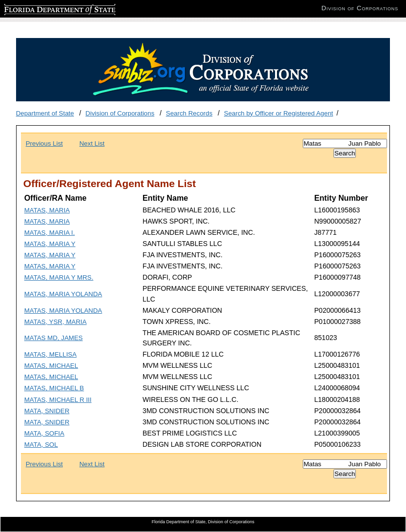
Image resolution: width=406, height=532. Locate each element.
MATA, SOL (41, 445)
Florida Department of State (44, 8)
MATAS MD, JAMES (54, 338)
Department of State (45, 113)
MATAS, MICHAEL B (54, 388)
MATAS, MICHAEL (51, 366)
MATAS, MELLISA (51, 354)
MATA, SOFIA (44, 433)
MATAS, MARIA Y (50, 244)
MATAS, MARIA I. (50, 233)
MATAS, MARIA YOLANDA (63, 294)
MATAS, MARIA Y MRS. (59, 277)
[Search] (345, 143)
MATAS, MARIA (47, 210)
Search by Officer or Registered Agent (278, 113)
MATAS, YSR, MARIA (55, 322)
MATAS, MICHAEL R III (58, 400)
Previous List (44, 143)
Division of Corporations (120, 113)
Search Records (189, 113)
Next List (92, 143)
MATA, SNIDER (47, 411)
